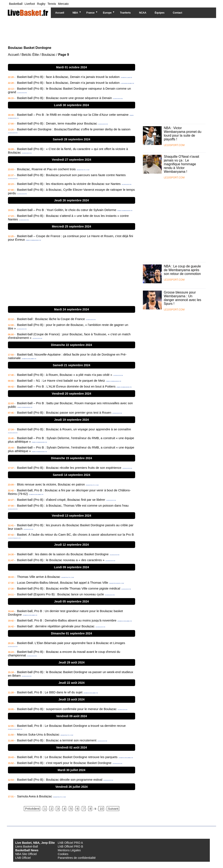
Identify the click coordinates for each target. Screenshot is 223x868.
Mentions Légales (69, 850)
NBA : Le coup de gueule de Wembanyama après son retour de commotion (182, 270)
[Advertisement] (108, 31)
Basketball (16, 4)
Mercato (63, 4)
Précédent (32, 809)
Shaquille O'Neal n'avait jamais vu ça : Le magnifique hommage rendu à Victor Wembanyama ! (181, 164)
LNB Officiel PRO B (70, 846)
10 (101, 809)
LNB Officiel (23, 858)
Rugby (41, 4)
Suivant (113, 809)
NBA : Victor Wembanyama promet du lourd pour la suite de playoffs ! (183, 134)
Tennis (52, 4)
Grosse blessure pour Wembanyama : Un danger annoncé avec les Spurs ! (183, 298)
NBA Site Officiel (26, 854)
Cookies (63, 854)
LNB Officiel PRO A (70, 843)
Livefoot (30, 4)
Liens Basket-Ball (27, 846)
